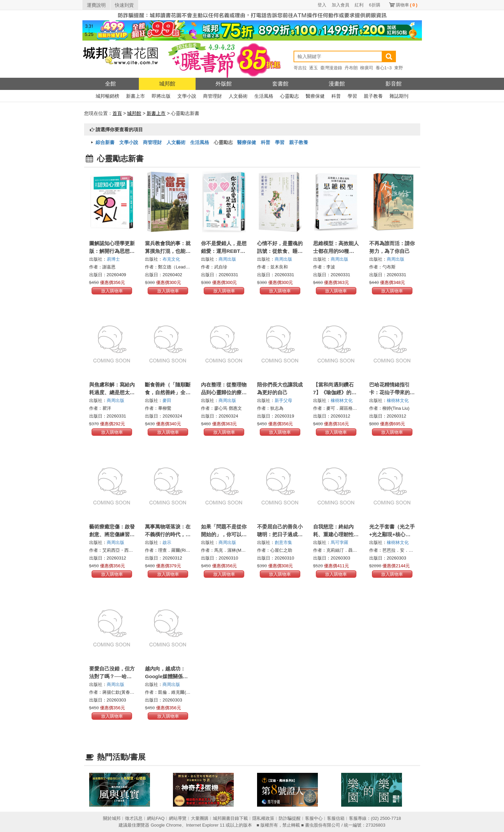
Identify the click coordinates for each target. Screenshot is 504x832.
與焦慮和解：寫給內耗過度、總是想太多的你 (112, 392)
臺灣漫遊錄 (331, 68)
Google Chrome (166, 825)
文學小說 (187, 96)
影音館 (394, 84)
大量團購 (200, 818)
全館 (110, 84)
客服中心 (314, 818)
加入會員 (341, 5)
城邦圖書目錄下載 (230, 818)
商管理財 (212, 96)
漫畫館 (337, 84)
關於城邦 (112, 818)
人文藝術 (238, 96)
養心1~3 (384, 68)
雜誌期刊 (399, 96)
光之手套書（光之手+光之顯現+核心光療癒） (392, 534)
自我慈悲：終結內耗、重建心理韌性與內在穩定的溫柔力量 (336, 534)
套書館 (280, 84)
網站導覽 (178, 818)
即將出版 (161, 96)
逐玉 (313, 68)
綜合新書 (105, 142)
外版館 (224, 84)
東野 (399, 68)
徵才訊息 (134, 818)
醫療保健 (315, 96)
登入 (322, 5)
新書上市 (135, 96)
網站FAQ (156, 818)
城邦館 (167, 84)
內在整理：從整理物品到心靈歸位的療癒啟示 (224, 392)
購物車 (407, 5)
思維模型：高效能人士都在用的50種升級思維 (336, 251)
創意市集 (283, 542)
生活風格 (264, 96)
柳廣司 (367, 68)
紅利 (359, 5)
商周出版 (227, 259)
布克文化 (171, 259)
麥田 (167, 400)
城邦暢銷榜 (107, 96)
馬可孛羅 (339, 542)
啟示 (167, 542)
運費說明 (96, 5)
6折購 (374, 5)
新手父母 (283, 400)
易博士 (113, 259)
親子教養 (373, 96)
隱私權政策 (263, 818)
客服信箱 (336, 818)
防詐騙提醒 (290, 818)
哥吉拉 (300, 68)
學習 (352, 96)
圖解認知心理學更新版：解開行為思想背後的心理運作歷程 (112, 251)
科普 (336, 96)
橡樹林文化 (342, 400)
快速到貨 (124, 5)
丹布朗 (351, 68)
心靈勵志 (289, 96)
